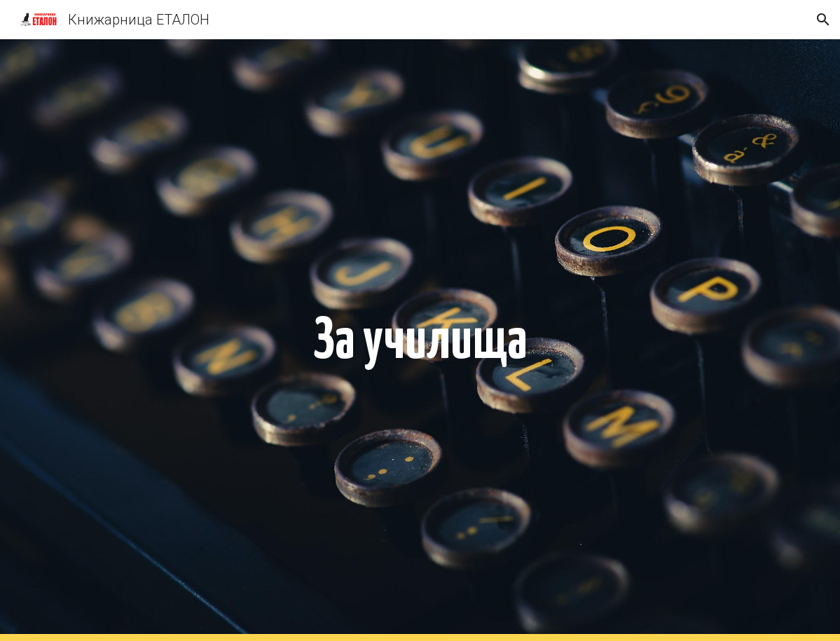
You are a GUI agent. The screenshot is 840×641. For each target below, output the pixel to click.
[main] (420, 340)
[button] (823, 20)
